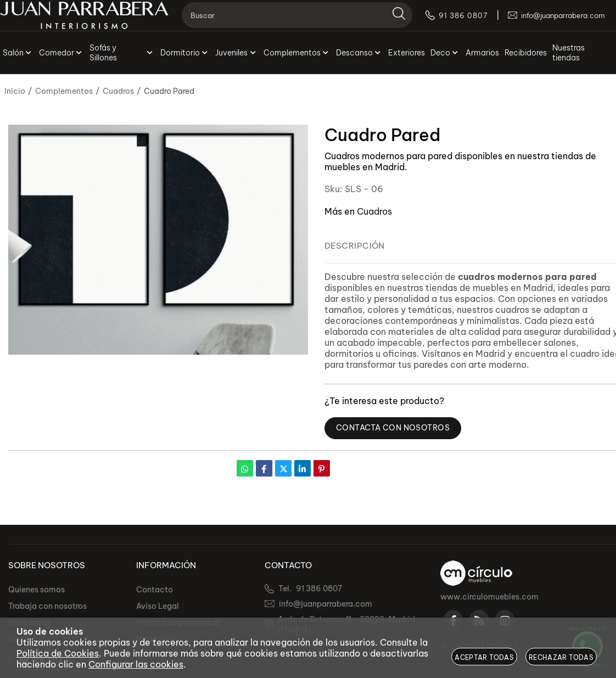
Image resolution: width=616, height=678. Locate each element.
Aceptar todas (484, 657)
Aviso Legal (158, 606)
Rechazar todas (561, 657)
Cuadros (374, 211)
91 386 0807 (319, 589)
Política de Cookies (58, 653)
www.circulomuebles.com (489, 597)
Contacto (155, 590)
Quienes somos (37, 590)
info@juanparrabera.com (326, 604)
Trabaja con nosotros (47, 606)
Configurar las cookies (136, 664)
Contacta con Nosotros (397, 428)
